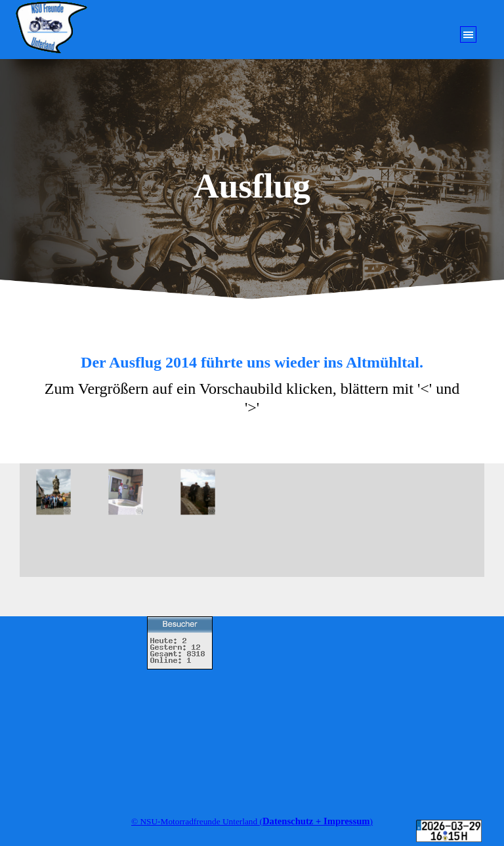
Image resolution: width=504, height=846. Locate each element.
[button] (61, 492)
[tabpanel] (252, 386)
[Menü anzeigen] (468, 34)
